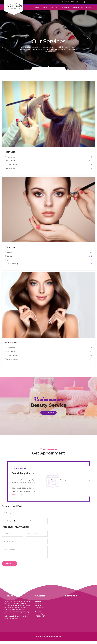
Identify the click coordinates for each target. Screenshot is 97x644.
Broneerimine (79, 9)
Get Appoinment (48, 415)
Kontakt (89, 9)
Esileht (41, 9)
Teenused (57, 9)
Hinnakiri (68, 9)
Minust (48, 9)
